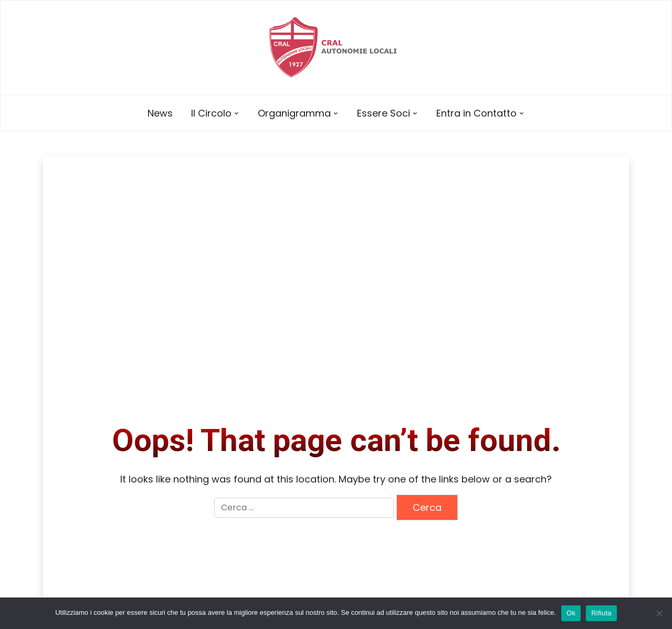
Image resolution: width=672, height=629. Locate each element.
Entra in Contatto (476, 113)
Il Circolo (211, 113)
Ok (571, 613)
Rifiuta (601, 613)
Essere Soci (384, 113)
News (160, 113)
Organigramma (294, 113)
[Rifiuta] (659, 613)
